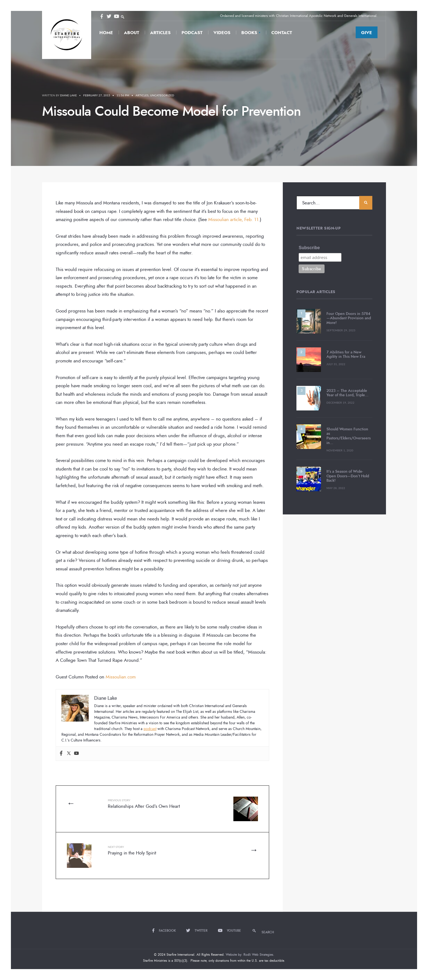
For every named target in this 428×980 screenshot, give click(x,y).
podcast (150, 729)
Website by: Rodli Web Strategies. (250, 955)
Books (249, 33)
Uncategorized (162, 95)
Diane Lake (68, 95)
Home (106, 33)
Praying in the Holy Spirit (132, 851)
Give (367, 33)
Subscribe (309, 248)
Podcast (192, 33)
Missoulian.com (121, 677)
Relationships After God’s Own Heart (144, 804)
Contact (282, 33)
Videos (222, 33)
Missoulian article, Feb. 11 (233, 219)
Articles (160, 33)
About (132, 33)
